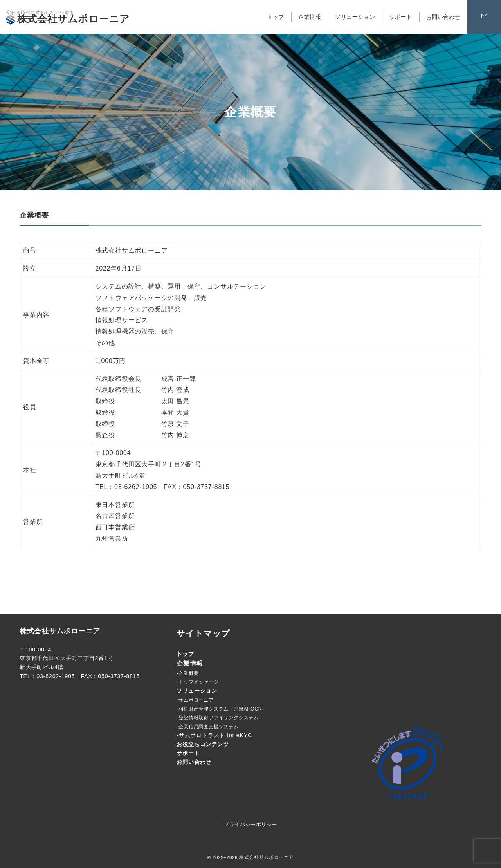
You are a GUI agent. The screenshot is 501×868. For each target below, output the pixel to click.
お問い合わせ (194, 762)
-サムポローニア (195, 700)
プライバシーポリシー (250, 824)
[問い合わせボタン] (484, 17)
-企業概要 (187, 673)
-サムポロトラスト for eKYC (214, 735)
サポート (188, 753)
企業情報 (190, 663)
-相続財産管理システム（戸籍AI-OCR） (222, 709)
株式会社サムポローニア (68, 19)
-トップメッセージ (197, 682)
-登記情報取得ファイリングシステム (218, 718)
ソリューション (197, 691)
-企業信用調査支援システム (207, 727)
